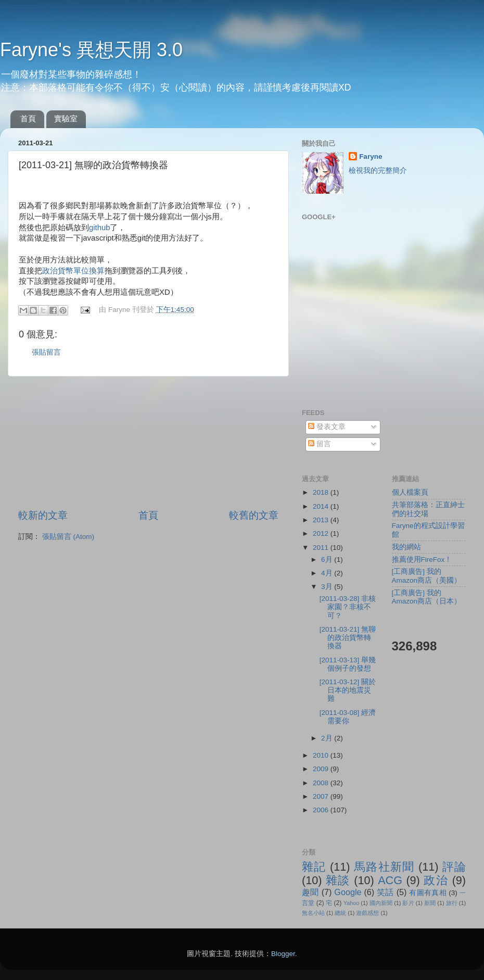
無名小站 (313, 913)
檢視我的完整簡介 (378, 171)
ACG (390, 880)
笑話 (385, 892)
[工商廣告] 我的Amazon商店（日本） (427, 597)
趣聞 (310, 892)
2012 (322, 533)
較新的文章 (43, 515)
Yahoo (351, 903)
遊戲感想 (367, 913)
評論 (454, 867)
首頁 (28, 118)
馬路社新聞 (384, 867)
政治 (436, 880)
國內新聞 (381, 903)
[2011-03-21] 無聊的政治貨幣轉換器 (348, 638)
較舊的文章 (254, 515)
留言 (320, 444)
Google (348, 892)
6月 (328, 560)
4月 (328, 573)
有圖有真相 (428, 893)
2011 (322, 548)
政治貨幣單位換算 (73, 271)
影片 (408, 903)
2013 (322, 520)
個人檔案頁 (410, 492)
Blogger (283, 954)
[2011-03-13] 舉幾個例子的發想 (348, 664)
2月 (328, 738)
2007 (322, 796)
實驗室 (66, 118)
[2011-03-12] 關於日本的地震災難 (348, 690)
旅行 (452, 903)
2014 (322, 506)
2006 (322, 810)
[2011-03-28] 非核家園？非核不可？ (348, 607)
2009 (322, 769)
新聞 (430, 903)
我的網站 (406, 547)
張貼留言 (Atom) (68, 537)
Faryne (371, 156)
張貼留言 (46, 352)
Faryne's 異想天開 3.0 (91, 50)
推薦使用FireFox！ (422, 560)
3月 (328, 587)
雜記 (314, 867)
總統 (340, 913)
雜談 (338, 880)
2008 (322, 783)
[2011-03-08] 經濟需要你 (348, 717)
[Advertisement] (149, 443)
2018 (322, 492)
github (99, 228)
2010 (322, 755)
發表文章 (327, 427)
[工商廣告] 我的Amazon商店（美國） (427, 576)
